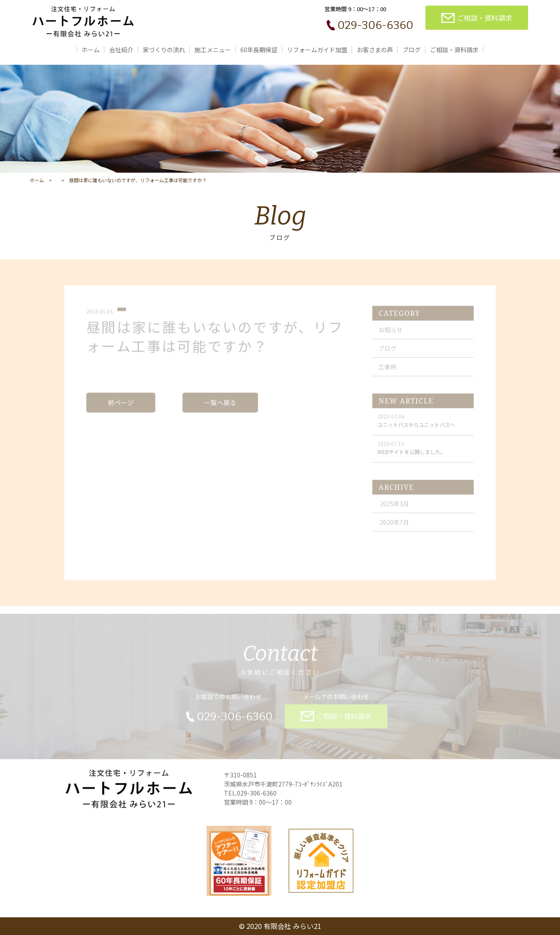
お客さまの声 (375, 50)
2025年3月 (394, 508)
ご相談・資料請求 (454, 50)
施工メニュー (213, 50)
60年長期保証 (259, 50)
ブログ (412, 50)
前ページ (121, 406)
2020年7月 (394, 526)
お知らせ (390, 334)
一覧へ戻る (220, 406)
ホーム (91, 50)
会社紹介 (121, 50)
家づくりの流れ (164, 50)
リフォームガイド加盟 (317, 50)
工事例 (387, 371)
